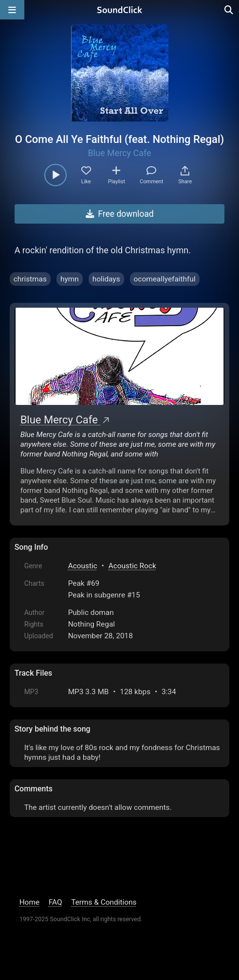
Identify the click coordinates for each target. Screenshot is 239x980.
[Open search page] (229, 10)
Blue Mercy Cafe (119, 153)
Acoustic (83, 566)
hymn (70, 279)
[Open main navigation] (12, 10)
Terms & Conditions (104, 902)
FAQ (55, 902)
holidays (106, 279)
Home (29, 902)
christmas (30, 279)
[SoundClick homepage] (120, 10)
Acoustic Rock (132, 566)
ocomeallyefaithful (165, 279)
